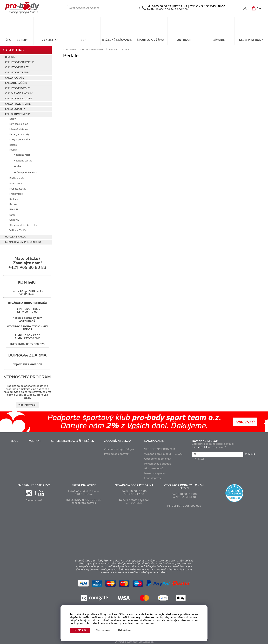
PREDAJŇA (180, 7)
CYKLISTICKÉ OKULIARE (19, 98)
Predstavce (16, 183)
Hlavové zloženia (19, 128)
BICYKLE (10, 56)
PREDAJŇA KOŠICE (84, 484)
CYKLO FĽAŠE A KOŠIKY (19, 92)
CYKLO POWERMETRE (18, 103)
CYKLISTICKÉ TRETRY (17, 72)
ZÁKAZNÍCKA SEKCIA (118, 440)
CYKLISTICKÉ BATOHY (18, 87)
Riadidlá (14, 209)
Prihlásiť (250, 453)
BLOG (15, 440)
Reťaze (13, 203)
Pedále (13, 149)
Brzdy (13, 118)
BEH (84, 40)
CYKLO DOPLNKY (15, 108)
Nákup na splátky (155, 472)
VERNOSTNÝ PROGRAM (160, 448)
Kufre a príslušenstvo (25, 171)
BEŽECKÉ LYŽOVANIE (117, 40)
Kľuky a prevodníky (20, 139)
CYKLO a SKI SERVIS (203, 7)
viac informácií (27, 404)
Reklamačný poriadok (158, 463)
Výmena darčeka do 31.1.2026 (164, 453)
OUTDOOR (184, 40)
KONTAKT (35, 440)
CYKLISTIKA (50, 40)
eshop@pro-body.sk (84, 502)
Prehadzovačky (18, 188)
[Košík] (256, 9)
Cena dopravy (153, 477)
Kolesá (13, 144)
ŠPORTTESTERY (17, 40)
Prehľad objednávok (117, 453)
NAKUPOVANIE (154, 440)
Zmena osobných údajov (119, 448)
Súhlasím (81, 630)
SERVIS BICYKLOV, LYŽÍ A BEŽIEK (73, 440)
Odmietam (126, 630)
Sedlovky (14, 219)
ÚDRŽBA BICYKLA (15, 236)
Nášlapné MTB (22, 154)
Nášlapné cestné (23, 160)
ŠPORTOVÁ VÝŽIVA (151, 40)
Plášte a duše (17, 177)
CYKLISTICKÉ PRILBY (17, 66)
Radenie (14, 198)
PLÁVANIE (218, 40)
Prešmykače (16, 193)
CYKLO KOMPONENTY (18, 113)
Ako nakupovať (154, 467)
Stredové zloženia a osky (23, 224)
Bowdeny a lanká (19, 123)
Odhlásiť (200, 458)
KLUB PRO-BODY (251, 40)
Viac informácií (145, 623)
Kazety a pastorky (19, 133)
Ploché (17, 166)
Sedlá (12, 214)
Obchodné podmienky (158, 458)
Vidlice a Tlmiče (18, 229)
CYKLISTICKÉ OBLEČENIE (19, 61)
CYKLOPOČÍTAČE (15, 77)
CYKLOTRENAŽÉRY (16, 82)
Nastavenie (104, 630)
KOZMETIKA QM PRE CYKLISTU (23, 241)
